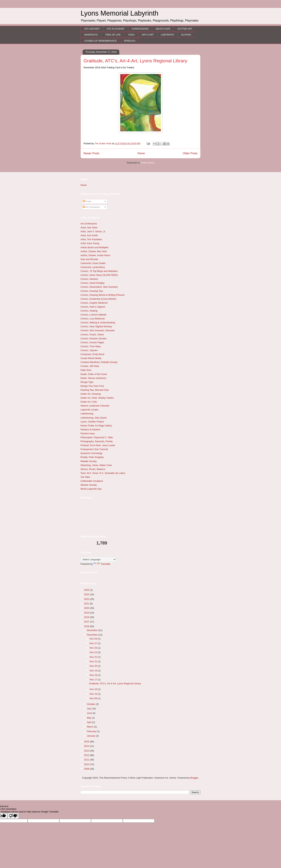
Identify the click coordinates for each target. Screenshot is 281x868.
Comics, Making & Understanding (98, 323)
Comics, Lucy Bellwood (92, 319)
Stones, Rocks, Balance (93, 469)
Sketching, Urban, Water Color (96, 465)
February (92, 731)
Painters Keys (88, 433)
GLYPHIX (186, 35)
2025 (87, 590)
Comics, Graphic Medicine (94, 303)
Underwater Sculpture (92, 481)
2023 (87, 594)
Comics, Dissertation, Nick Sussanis (99, 287)
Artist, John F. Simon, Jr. (93, 231)
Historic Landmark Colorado (95, 406)
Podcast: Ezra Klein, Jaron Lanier (98, 445)
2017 (87, 622)
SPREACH (130, 41)
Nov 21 (94, 661)
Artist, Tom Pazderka (91, 239)
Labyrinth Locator (89, 410)
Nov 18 (94, 675)
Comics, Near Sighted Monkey (96, 326)
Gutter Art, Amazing (91, 394)
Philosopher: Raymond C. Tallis (97, 437)
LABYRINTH (167, 35)
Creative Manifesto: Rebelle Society (99, 362)
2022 (87, 599)
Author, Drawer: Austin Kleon (95, 255)
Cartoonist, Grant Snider (93, 263)
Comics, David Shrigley (92, 283)
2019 (87, 613)
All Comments (91, 207)
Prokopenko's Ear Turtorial (94, 449)
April (90, 722)
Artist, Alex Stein (89, 228)
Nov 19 (94, 671)
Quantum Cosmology (91, 453)
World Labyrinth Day (91, 489)
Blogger (194, 778)
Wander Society (89, 485)
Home (141, 153)
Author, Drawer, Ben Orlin (94, 251)
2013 (87, 751)
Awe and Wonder (89, 259)
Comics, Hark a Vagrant (93, 307)
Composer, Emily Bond (92, 354)
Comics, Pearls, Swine (92, 335)
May (89, 718)
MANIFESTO (91, 35)
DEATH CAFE (163, 29)
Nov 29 (94, 639)
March (91, 727)
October (91, 704)
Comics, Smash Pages (92, 342)
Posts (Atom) (148, 163)
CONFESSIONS (140, 29)
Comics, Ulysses (89, 350)
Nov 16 (94, 689)
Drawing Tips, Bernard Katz (95, 390)
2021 (87, 604)
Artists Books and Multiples (94, 247)
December (93, 630)
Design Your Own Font (92, 386)
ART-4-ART (148, 35)
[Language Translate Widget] (98, 559)
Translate (102, 564)
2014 (87, 746)
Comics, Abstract (89, 279)
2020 (87, 608)
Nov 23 (94, 652)
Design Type (87, 382)
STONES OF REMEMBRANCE (101, 41)
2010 (87, 764)
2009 (87, 769)
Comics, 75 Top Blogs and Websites (99, 271)
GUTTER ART (185, 29)
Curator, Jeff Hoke (90, 366)
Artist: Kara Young (90, 243)
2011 (87, 760)
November (93, 635)
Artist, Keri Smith (89, 235)
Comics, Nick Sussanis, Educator (98, 330)
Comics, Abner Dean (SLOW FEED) (99, 275)
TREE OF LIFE (113, 35)
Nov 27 (94, 643)
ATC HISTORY (92, 29)
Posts (87, 201)
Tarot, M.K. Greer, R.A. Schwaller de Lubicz (103, 473)
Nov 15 (94, 694)
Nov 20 (94, 666)
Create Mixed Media (91, 358)
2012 (87, 755)
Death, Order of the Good (94, 374)
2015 (87, 742)
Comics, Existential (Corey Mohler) (98, 299)
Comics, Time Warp (91, 346)
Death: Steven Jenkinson (93, 378)
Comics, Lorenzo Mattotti (93, 315)
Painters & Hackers (90, 430)
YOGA (131, 35)
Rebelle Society (89, 461)
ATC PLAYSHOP (116, 29)
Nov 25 (94, 648)
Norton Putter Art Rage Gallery (96, 426)
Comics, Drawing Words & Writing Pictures (103, 295)
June (90, 713)
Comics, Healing (89, 311)
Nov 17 (94, 680)
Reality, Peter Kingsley (92, 457)
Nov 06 (94, 698)
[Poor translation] (13, 816)
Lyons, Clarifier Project (92, 422)
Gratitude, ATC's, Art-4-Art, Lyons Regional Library (135, 61)
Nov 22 (94, 657)
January (91, 736)
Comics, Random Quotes (93, 338)
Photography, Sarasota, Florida (97, 441)
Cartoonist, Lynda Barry (93, 267)
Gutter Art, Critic (89, 402)
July (89, 709)
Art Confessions (89, 224)
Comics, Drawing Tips (92, 291)
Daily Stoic (86, 370)
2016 (87, 626)
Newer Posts (91, 153)
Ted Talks (85, 477)
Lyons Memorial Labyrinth (120, 13)
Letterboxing (87, 414)
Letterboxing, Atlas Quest (93, 418)
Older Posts (190, 153)
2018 (87, 617)
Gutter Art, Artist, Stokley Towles (97, 398)
